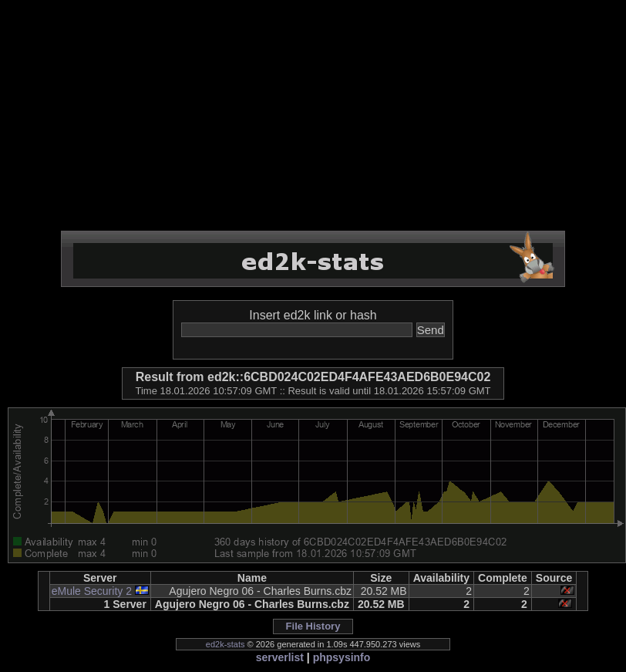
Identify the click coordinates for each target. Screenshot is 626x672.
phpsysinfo (342, 657)
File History (313, 626)
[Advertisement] (313, 116)
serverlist (280, 657)
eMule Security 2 (92, 591)
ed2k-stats (225, 644)
